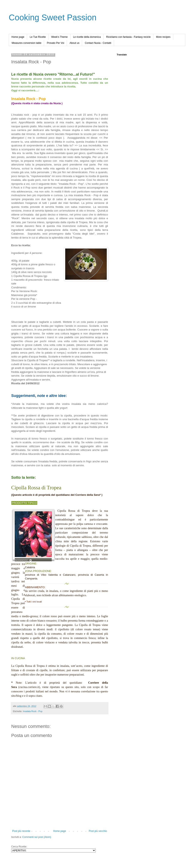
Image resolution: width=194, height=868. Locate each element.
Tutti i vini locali (34, 602)
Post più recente (21, 831)
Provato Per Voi (55, 43)
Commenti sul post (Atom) (37, 837)
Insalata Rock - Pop (33, 711)
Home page (18, 37)
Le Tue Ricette (38, 37)
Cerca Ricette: (19, 847)
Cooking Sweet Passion (53, 17)
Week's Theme (59, 37)
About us (74, 43)
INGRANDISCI (22, 560)
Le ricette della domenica (87, 37)
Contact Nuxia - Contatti (98, 43)
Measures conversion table (26, 43)
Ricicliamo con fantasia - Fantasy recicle (128, 37)
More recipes (163, 37)
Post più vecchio (98, 831)
